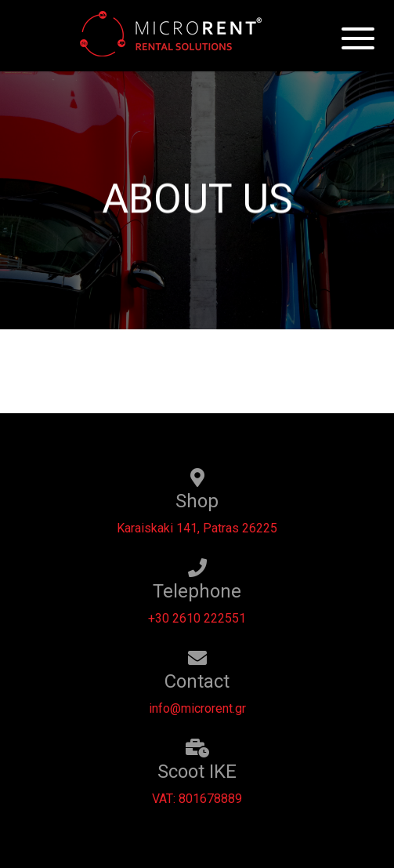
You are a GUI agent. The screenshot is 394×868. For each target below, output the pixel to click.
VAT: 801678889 (197, 799)
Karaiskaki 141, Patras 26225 (197, 528)
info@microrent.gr (197, 708)
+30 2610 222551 (197, 618)
